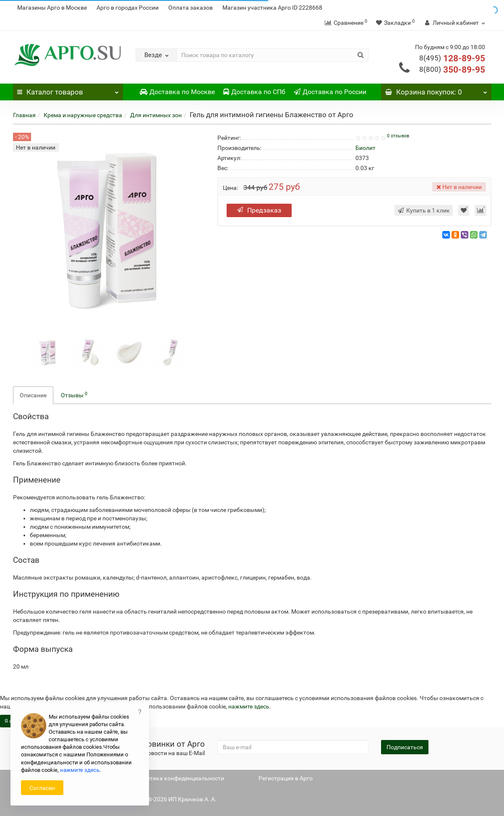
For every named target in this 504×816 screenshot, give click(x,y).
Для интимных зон (156, 115)
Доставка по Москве (177, 92)
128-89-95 (452, 58)
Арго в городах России (128, 8)
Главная (24, 115)
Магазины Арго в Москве (52, 8)
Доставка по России (330, 92)
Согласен (42, 788)
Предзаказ (259, 210)
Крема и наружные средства (83, 115)
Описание (33, 395)
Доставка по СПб (254, 92)
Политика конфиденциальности (180, 778)
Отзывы (74, 395)
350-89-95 (452, 70)
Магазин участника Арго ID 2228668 (272, 8)
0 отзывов (398, 136)
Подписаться (405, 747)
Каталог (68, 90)
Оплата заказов (191, 8)
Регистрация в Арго (286, 778)
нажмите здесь (249, 706)
